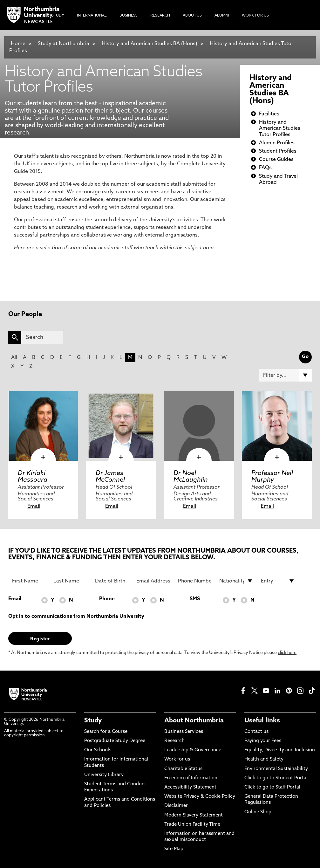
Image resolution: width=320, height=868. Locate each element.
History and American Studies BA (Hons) (150, 44)
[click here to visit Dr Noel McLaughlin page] (199, 426)
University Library (104, 775)
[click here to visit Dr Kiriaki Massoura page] (43, 426)
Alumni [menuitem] (222, 16)
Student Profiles (278, 151)
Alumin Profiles (277, 143)
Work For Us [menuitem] (255, 16)
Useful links (262, 721)
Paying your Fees (263, 741)
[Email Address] (153, 581)
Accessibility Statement (190, 787)
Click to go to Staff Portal (272, 787)
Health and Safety (264, 759)
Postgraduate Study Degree (115, 741)
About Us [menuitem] (192, 16)
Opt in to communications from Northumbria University (76, 617)
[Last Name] (70, 581)
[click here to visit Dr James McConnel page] (121, 426)
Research (174, 741)
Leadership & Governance (193, 750)
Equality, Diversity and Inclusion (280, 750)
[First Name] (29, 581)
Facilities (269, 114)
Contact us (256, 732)
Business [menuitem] (129, 16)
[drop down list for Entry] (278, 581)
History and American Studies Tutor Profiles (280, 128)
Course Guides (276, 160)
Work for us (177, 759)
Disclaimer (176, 806)
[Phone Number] (195, 581)
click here (287, 653)
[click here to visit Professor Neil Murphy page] (277, 426)
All (14, 358)
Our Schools (98, 750)
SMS (195, 599)
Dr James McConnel (110, 477)
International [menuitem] (92, 16)
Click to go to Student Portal (276, 778)
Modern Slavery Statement (194, 815)
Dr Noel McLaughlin (191, 477)
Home (18, 44)
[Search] (42, 337)
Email (34, 506)
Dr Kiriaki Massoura (33, 477)
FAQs (265, 168)
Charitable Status (183, 769)
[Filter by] (285, 375)
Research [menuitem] (160, 16)
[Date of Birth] (112, 581)
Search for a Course (106, 732)
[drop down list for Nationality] (236, 581)
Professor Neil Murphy (272, 477)
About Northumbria (194, 721)
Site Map (174, 849)
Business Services (184, 732)
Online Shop (258, 812)
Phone (107, 599)
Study (93, 721)
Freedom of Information (191, 778)
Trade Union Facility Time (192, 825)
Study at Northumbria (64, 44)
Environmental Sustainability (276, 769)
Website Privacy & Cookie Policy (200, 797)
